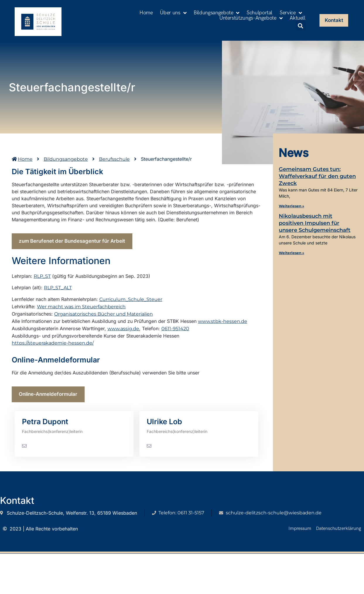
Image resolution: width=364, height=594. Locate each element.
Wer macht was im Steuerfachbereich (81, 309)
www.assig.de (123, 331)
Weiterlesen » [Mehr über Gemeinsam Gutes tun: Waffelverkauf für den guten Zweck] (292, 206)
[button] (301, 26)
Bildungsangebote (216, 13)
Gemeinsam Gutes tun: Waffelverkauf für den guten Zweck (317, 176)
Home (146, 13)
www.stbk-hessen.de (223, 324)
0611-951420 (175, 331)
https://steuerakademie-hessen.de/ (53, 346)
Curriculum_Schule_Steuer (131, 302)
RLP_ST (42, 279)
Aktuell (297, 18)
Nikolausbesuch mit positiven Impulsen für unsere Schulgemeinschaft (315, 223)
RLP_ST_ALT (58, 291)
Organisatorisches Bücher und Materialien (104, 317)
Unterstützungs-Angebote (251, 18)
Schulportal (259, 13)
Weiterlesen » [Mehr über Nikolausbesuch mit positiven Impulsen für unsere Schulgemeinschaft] (292, 253)
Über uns (173, 13)
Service (291, 13)
